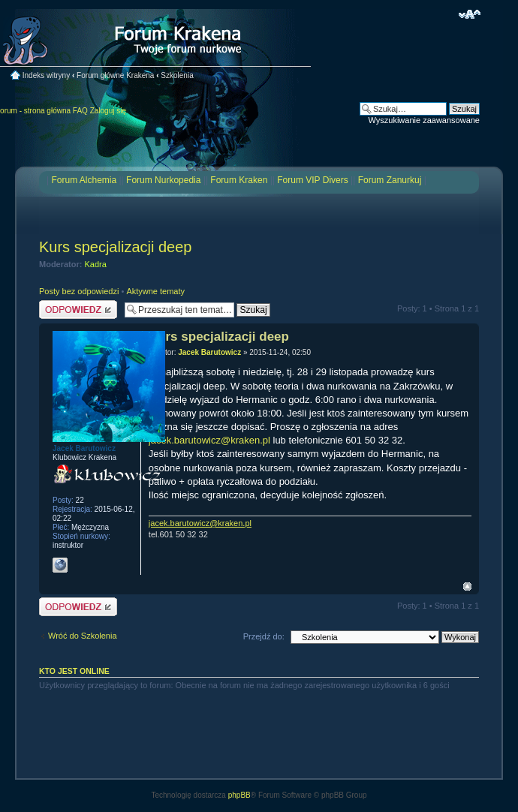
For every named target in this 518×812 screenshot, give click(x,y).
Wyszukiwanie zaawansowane (424, 120)
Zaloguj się (108, 111)
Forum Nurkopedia (163, 180)
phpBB (239, 795)
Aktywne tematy (155, 291)
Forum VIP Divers (312, 180)
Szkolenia (177, 75)
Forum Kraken (239, 180)
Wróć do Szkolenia (83, 636)
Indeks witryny (46, 75)
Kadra (96, 264)
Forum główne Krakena (115, 75)
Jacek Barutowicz (209, 352)
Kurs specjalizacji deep (115, 247)
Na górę (467, 586)
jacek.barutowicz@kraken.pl (209, 440)
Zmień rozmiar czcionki (470, 14)
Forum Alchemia (84, 180)
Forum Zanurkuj (390, 180)
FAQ (80, 111)
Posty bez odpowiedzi (79, 291)
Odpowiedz (78, 310)
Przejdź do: (264, 636)
